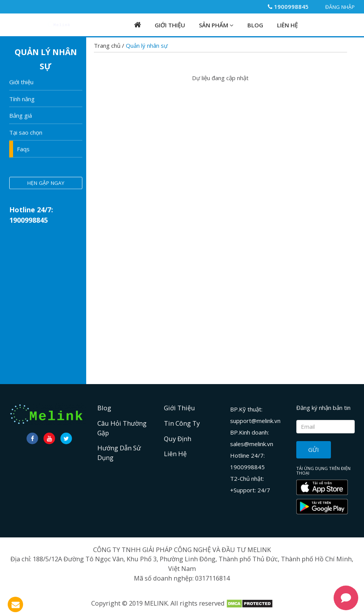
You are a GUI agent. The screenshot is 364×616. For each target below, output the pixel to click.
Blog (255, 25)
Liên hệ (287, 25)
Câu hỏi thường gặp (122, 428)
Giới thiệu (21, 82)
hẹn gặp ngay (46, 183)
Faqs (23, 149)
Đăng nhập (336, 7)
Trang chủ (108, 45)
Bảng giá (21, 116)
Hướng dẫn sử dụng (119, 453)
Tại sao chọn (26, 133)
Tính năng (22, 99)
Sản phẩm (216, 25)
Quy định (178, 439)
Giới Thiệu (170, 25)
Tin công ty (182, 423)
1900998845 (288, 7)
